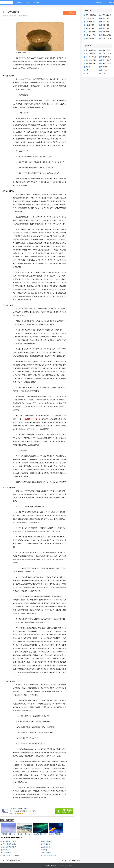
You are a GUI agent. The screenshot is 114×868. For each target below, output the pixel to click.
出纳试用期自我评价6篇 (13, 860)
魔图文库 (53, 866)
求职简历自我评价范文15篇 (10, 856)
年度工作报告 (105, 28)
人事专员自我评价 (47, 841)
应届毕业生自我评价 (74, 860)
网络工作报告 (105, 18)
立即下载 (71, 13)
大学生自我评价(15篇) (8, 844)
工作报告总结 (90, 18)
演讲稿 (88, 67)
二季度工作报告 (106, 38)
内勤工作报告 (90, 25)
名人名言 (104, 73)
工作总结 (104, 70)
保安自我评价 (45, 844)
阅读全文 (20, 16)
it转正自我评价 (6, 853)
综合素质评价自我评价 (9, 847)
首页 (25, 3)
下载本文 (25, 16)
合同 (87, 73)
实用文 (30, 3)
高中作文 (104, 67)
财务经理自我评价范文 (9, 841)
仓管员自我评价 (46, 853)
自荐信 (88, 70)
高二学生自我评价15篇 (48, 856)
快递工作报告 (105, 22)
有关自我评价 (6, 850)
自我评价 (37, 3)
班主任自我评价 (46, 847)
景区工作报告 (105, 25)
